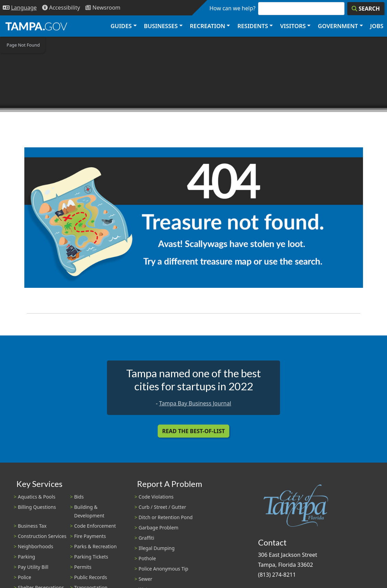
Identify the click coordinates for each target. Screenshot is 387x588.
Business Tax (32, 526)
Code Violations (156, 497)
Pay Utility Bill (33, 567)
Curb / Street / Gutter (162, 507)
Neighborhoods (35, 546)
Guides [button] (121, 26)
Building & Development (89, 511)
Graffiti (146, 538)
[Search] (366, 9)
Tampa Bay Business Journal (195, 403)
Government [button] (338, 26)
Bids (79, 497)
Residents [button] (253, 26)
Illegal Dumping (156, 548)
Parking (26, 557)
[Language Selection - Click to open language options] (20, 8)
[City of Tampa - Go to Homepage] (36, 26)
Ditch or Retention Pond (166, 517)
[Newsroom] (103, 8)
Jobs (377, 26)
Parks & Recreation (95, 546)
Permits (83, 567)
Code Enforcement (95, 526)
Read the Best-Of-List (193, 431)
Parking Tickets (91, 557)
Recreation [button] (208, 26)
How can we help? (232, 8)
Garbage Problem (158, 528)
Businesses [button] (161, 26)
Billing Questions (37, 507)
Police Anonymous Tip (163, 569)
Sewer (145, 579)
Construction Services (42, 536)
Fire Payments (90, 536)
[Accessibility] (61, 8)
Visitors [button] (293, 26)
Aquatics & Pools (37, 497)
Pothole (147, 558)
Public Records (90, 577)
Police (25, 577)
